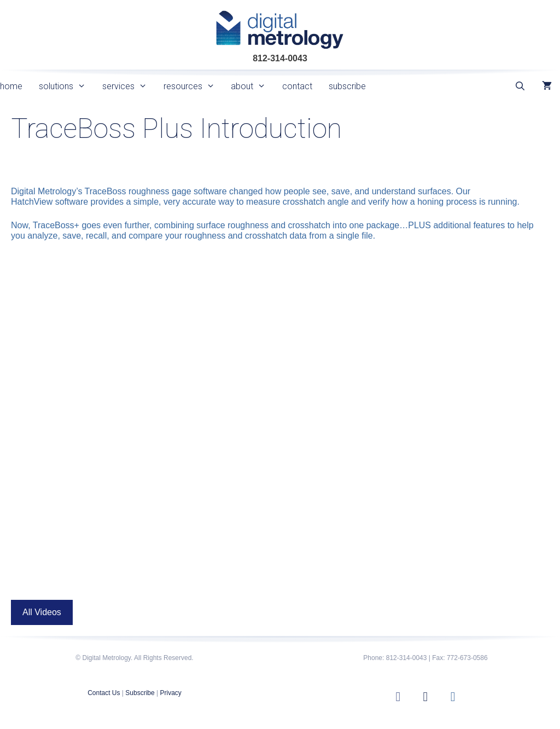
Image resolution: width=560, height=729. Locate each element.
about (252, 86)
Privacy (170, 693)
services (129, 86)
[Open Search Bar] (520, 86)
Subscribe (140, 693)
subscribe (347, 86)
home (11, 86)
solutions (66, 86)
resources (193, 86)
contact (297, 86)
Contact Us (104, 693)
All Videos (42, 612)
